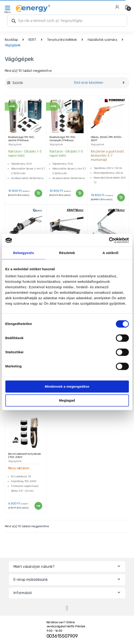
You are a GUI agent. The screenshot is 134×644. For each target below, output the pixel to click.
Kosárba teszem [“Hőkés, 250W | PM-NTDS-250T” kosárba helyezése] (121, 197)
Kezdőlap (11, 40)
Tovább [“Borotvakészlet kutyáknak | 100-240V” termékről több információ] (38, 506)
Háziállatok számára (102, 40)
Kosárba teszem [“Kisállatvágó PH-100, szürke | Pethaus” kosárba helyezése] (38, 193)
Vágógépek (15, 144)
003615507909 (62, 636)
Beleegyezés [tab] (24, 253)
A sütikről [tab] (110, 253)
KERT (32, 40)
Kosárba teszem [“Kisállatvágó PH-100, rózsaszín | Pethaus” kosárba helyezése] (79, 193)
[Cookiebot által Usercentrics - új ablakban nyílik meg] (109, 240)
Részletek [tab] (67, 253)
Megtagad (67, 400)
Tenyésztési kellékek (62, 40)
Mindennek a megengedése (67, 386)
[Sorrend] (99, 83)
